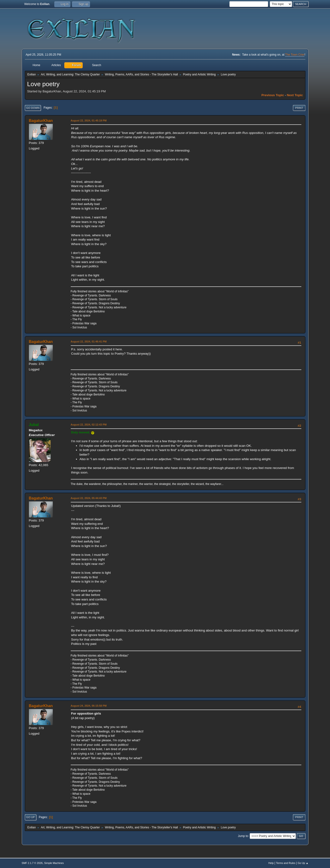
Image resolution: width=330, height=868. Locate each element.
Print (299, 108)
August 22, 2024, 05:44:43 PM (89, 498)
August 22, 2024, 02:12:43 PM (89, 425)
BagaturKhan (41, 121)
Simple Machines (54, 863)
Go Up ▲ (303, 863)
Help (271, 863)
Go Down (33, 108)
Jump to (243, 836)
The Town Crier (295, 55)
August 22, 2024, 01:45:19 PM (89, 121)
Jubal (34, 425)
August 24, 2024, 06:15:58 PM (89, 706)
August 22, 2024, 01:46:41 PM (89, 342)
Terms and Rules (286, 863)
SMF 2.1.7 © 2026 (32, 863)
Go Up (31, 817)
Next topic (295, 95)
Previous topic (273, 95)
